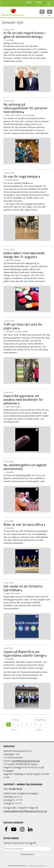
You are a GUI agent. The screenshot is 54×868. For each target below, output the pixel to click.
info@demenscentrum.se (26, 761)
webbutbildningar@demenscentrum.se (25, 811)
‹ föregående (39, 720)
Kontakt (39, 3)
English (29, 2)
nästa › (14, 729)
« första (14, 720)
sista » (39, 729)
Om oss (49, 3)
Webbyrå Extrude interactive (37, 866)
